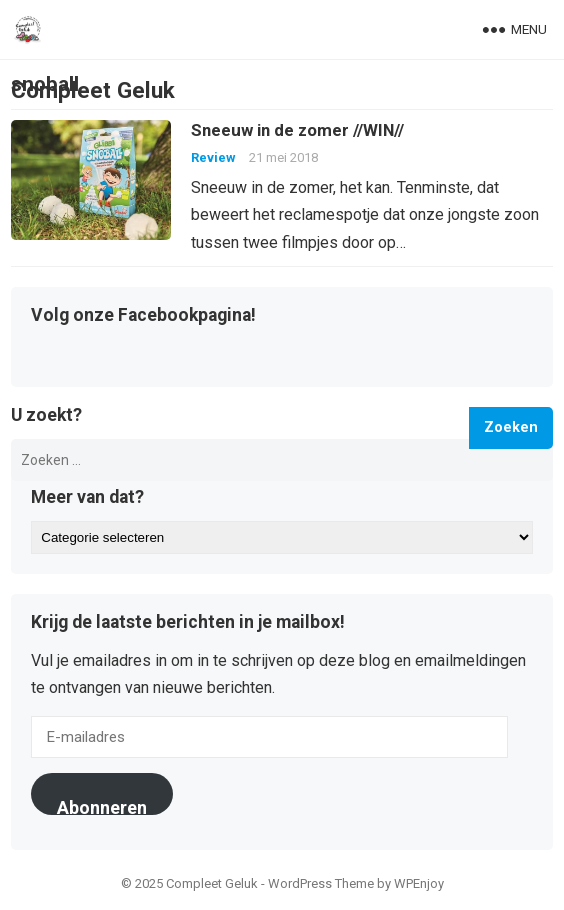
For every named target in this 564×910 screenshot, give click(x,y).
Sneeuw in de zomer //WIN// (297, 130)
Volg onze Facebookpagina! (143, 316)
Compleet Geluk (93, 90)
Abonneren (102, 806)
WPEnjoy (419, 883)
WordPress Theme (321, 883)
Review (213, 157)
